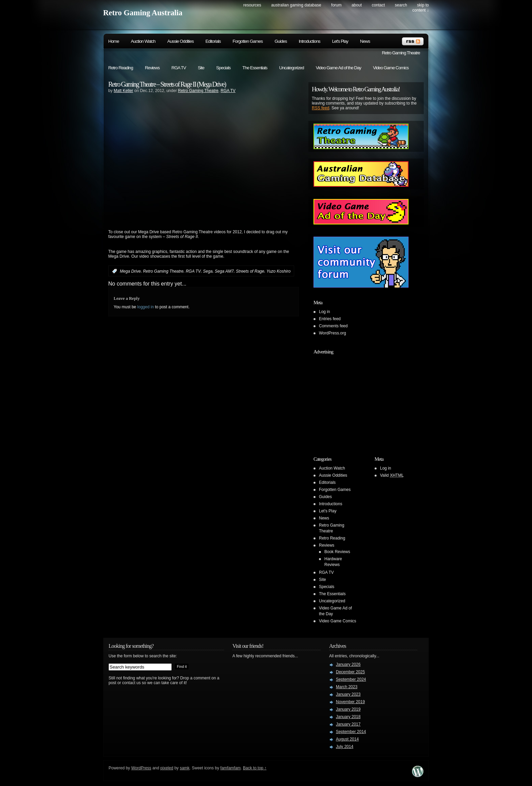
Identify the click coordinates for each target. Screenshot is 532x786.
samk (185, 768)
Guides (281, 41)
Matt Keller (123, 91)
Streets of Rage (250, 271)
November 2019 (350, 702)
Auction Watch (143, 41)
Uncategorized (292, 68)
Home (114, 41)
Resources (252, 5)
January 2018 (348, 717)
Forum (336, 5)
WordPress (141, 768)
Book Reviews (337, 552)
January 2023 (348, 694)
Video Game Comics (391, 68)
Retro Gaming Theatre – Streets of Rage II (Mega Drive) (167, 84)
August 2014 (347, 739)
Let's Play (340, 41)
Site (201, 68)
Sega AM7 (224, 271)
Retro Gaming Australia (143, 13)
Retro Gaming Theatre (401, 53)
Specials (223, 68)
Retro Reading (121, 68)
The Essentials (255, 68)
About (357, 5)
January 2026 (348, 664)
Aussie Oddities (180, 41)
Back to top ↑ (255, 768)
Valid (392, 475)
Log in (325, 312)
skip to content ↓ (421, 8)
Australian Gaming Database (296, 5)
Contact (378, 5)
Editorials (213, 41)
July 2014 (345, 747)
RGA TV (179, 68)
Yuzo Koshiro (278, 271)
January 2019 (348, 709)
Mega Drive (130, 271)
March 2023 (347, 687)
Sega (208, 271)
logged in (146, 307)
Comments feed (333, 326)
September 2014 (351, 732)
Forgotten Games (248, 41)
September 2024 (351, 679)
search (401, 5)
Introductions (309, 41)
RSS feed (320, 108)
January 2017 (348, 724)
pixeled (167, 768)
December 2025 (350, 672)
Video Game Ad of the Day (339, 68)
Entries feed (330, 319)
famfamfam (230, 768)
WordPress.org (332, 333)
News (365, 41)
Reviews (152, 68)
